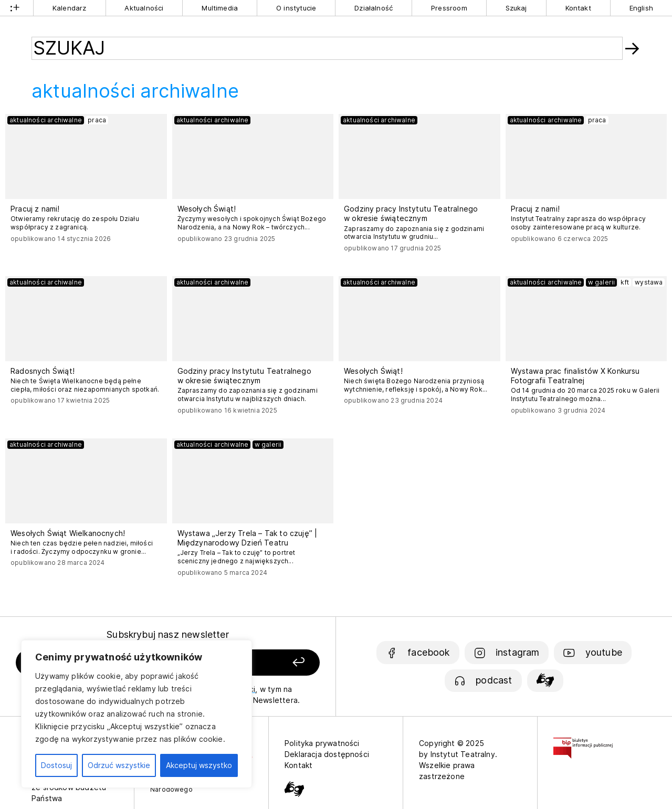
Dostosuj (56, 765)
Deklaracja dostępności (327, 754)
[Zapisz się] (263, 663)
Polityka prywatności (322, 743)
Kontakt (578, 8)
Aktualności (144, 8)
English (641, 8)
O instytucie (296, 8)
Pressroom (449, 8)
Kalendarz (70, 8)
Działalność (374, 8)
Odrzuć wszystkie (119, 765)
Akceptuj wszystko (199, 765)
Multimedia (220, 8)
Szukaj (516, 8)
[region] (136, 714)
